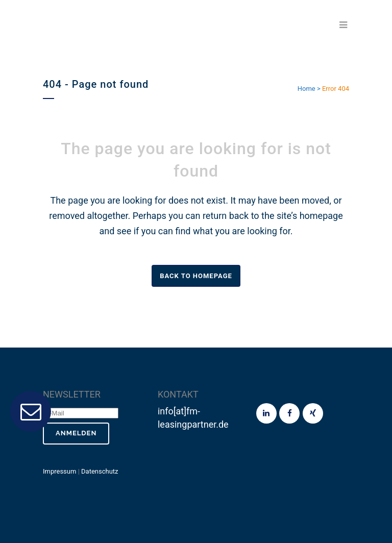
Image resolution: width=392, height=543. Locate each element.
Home (307, 89)
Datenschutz (100, 471)
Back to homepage (196, 276)
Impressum (59, 471)
